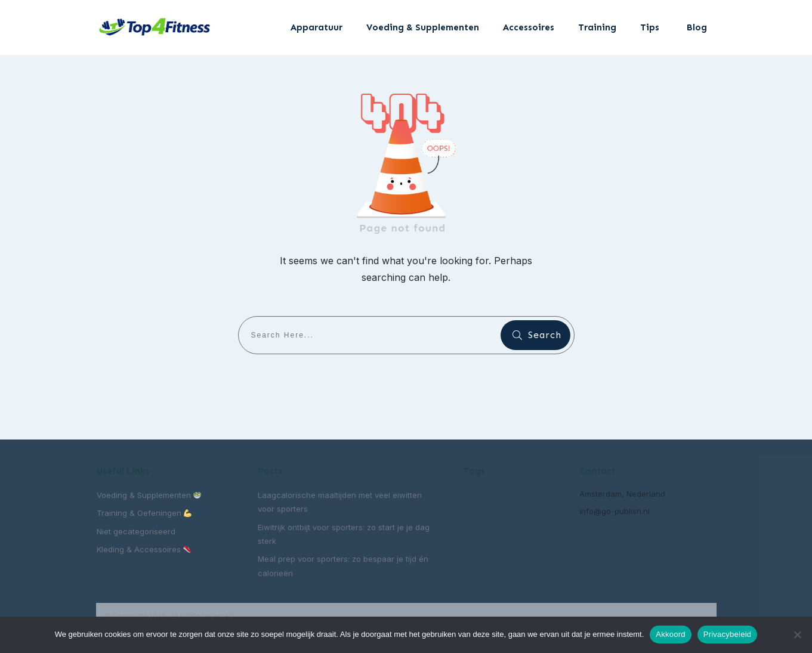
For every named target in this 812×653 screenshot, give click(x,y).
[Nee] (797, 635)
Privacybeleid (728, 634)
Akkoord (670, 634)
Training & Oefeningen (144, 513)
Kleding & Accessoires (144, 549)
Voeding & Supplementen (149, 495)
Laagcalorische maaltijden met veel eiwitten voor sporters (340, 502)
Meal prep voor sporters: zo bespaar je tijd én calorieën (343, 566)
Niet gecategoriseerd (136, 531)
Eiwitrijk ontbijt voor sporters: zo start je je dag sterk (344, 534)
